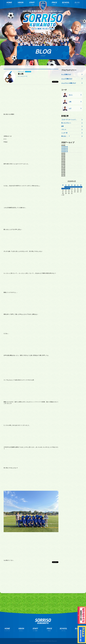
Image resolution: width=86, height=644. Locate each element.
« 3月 (63, 195)
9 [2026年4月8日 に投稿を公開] (69, 189)
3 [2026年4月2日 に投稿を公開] (72, 187)
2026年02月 (65, 150)
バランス (64, 130)
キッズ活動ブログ (66, 74)
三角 (67, 102)
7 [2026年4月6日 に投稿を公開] (63, 189)
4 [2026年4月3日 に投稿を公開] (75, 187)
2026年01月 (65, 152)
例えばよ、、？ (66, 136)
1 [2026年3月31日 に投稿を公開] (66, 187)
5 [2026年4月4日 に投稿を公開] (78, 187)
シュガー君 (64, 133)
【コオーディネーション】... (69, 120)
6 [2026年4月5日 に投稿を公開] (81, 187)
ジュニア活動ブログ (67, 79)
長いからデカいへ (66, 123)
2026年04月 (65, 147)
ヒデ (67, 108)
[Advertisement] (31, 99)
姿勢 (63, 126)
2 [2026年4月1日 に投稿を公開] (69, 187)
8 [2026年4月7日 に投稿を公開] (66, 189)
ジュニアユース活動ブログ (69, 83)
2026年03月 (65, 148)
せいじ (67, 95)
